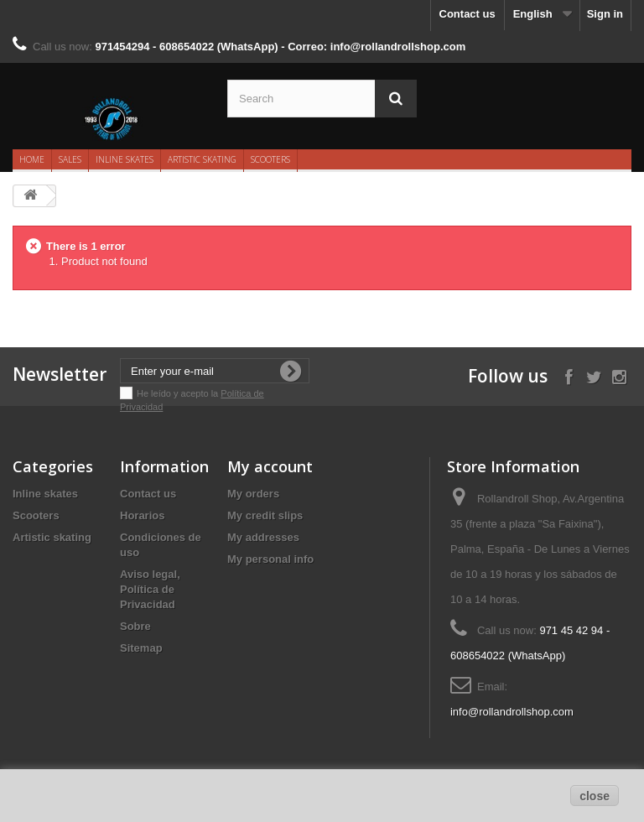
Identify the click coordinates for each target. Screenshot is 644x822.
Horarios (142, 515)
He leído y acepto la (179, 393)
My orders (253, 494)
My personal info (270, 559)
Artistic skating (202, 159)
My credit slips (265, 515)
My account (270, 466)
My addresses (263, 537)
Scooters (270, 159)
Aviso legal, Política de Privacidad (150, 589)
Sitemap (141, 648)
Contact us (467, 14)
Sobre (135, 626)
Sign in (605, 14)
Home (32, 159)
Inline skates (125, 159)
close (595, 796)
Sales (70, 159)
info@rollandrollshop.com (512, 712)
